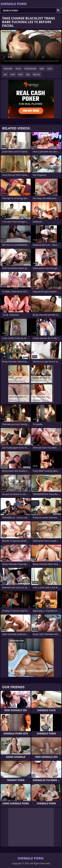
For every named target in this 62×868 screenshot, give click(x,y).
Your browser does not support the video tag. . (31, 47)
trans (18, 68)
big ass (36, 74)
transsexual (30, 68)
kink (20, 74)
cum (50, 68)
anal (13, 74)
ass (5, 74)
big (28, 74)
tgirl (42, 68)
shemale (8, 68)
